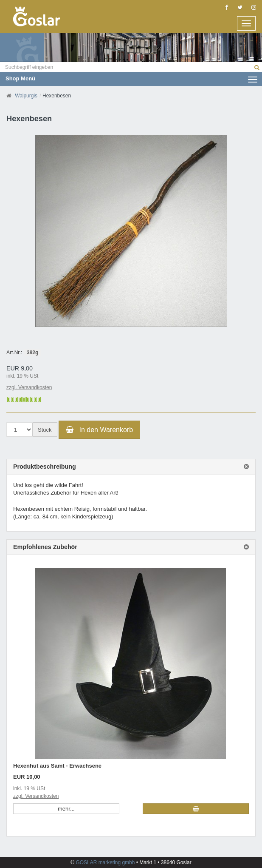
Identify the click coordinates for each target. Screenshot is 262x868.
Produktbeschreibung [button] (45, 467)
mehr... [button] (66, 809)
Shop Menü (131, 78)
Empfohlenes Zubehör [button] (45, 547)
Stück (45, 430)
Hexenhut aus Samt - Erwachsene (57, 766)
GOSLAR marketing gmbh (106, 862)
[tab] (131, 467)
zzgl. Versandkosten (29, 387)
